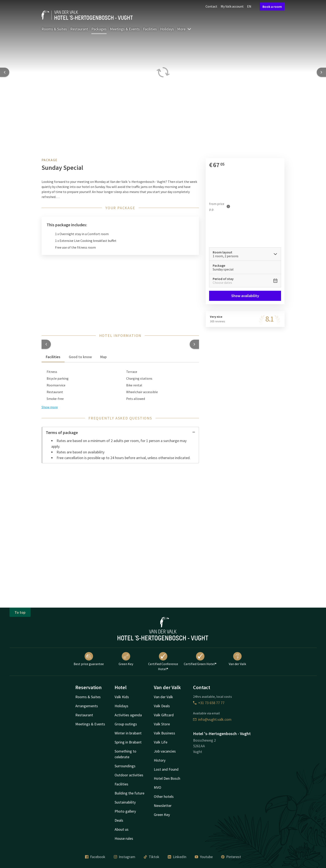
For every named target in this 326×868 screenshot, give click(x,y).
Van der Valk (237, 659)
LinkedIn (177, 857)
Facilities (150, 29)
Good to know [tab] (80, 357)
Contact (211, 6)
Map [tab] (103, 357)
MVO (158, 787)
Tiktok (152, 857)
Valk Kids (122, 697)
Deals (119, 820)
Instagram (124, 857)
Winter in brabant (128, 733)
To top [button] (20, 612)
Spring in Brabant (128, 742)
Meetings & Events (125, 29)
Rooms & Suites (54, 29)
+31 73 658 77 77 (209, 703)
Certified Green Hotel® (200, 659)
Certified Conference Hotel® (163, 662)
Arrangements (87, 706)
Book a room (272, 7)
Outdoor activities (129, 775)
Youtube (204, 857)
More (184, 29)
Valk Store (162, 724)
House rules (124, 838)
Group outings (126, 724)
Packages (99, 29)
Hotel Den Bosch (167, 778)
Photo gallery (125, 811)
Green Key (126, 659)
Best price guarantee (89, 659)
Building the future (129, 793)
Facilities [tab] (53, 357)
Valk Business (164, 733)
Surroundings (125, 766)
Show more (50, 407)
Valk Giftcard (164, 715)
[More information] (228, 206)
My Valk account (232, 6)
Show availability (245, 296)
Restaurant (79, 29)
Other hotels (164, 796)
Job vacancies (165, 751)
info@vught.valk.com (212, 719)
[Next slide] (321, 72)
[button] (46, 344)
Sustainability (125, 802)
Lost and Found (166, 769)
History (160, 760)
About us (122, 829)
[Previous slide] (5, 72)
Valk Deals (162, 706)
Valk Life (161, 742)
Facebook (95, 857)
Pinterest (231, 857)
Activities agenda (128, 715)
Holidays (167, 29)
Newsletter (163, 806)
